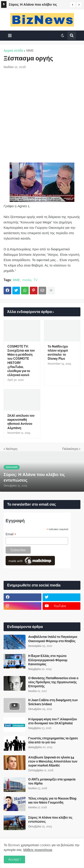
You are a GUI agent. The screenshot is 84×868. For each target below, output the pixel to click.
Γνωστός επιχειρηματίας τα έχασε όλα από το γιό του (53, 740)
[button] (73, 5)
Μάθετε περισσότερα (38, 850)
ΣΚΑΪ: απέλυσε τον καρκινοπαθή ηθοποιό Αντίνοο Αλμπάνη (21, 422)
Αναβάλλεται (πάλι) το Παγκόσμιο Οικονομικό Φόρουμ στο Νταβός (53, 639)
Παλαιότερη (70, 449)
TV (36, 280)
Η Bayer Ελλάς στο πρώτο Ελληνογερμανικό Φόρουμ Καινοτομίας (48, 660)
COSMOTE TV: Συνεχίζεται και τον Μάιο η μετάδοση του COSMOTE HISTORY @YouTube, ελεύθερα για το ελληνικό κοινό (21, 361)
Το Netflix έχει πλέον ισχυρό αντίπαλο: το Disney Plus (58, 353)
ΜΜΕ (30, 51)
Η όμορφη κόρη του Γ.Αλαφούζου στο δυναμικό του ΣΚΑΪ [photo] (53, 721)
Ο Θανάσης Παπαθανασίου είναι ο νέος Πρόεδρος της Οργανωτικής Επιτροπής (53, 682)
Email (11, 534)
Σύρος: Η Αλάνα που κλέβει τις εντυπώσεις (33, 5)
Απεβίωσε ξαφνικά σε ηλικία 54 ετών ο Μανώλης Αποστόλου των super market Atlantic (53, 761)
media (27, 280)
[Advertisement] (42, 116)
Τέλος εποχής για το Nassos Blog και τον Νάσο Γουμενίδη (52, 800)
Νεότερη (12, 449)
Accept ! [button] (14, 859)
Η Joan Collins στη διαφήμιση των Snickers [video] (53, 702)
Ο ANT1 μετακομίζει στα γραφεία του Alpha (52, 781)
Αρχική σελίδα (13, 51)
